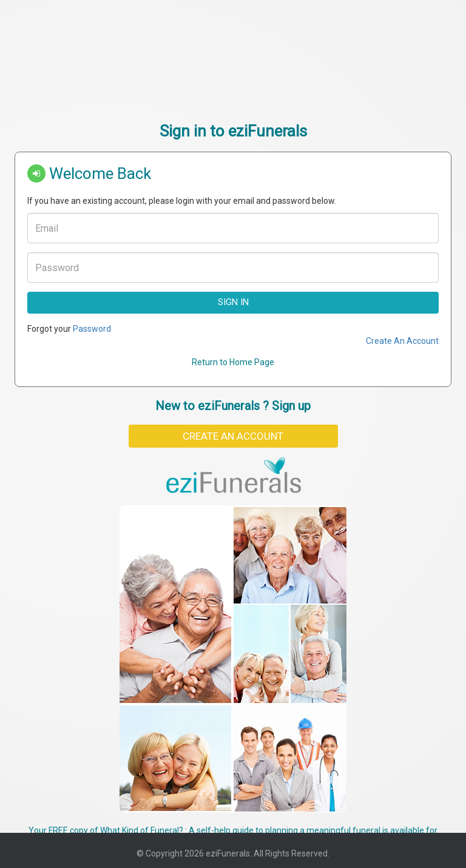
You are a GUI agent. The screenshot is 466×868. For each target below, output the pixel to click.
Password (92, 329)
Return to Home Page (233, 362)
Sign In (233, 302)
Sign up (291, 406)
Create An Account (402, 341)
